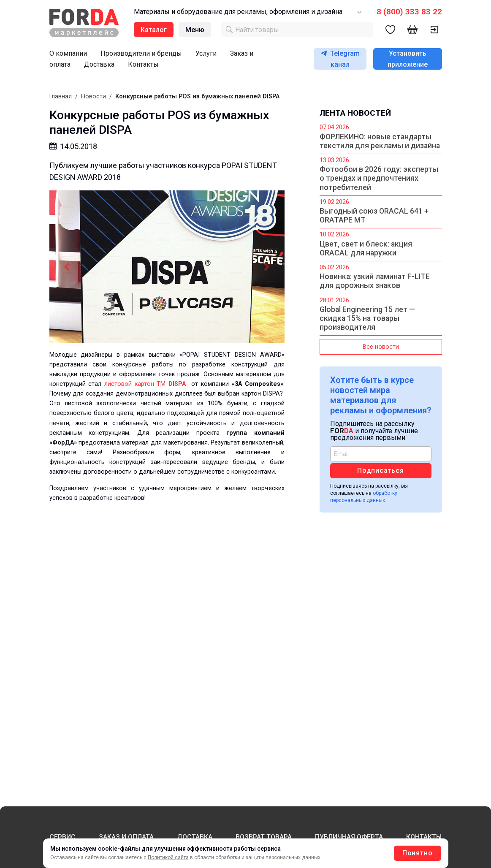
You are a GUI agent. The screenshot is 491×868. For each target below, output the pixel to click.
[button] (67, 267)
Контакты (143, 64)
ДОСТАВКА (195, 837)
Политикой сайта (168, 857)
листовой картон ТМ (148, 384)
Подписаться (381, 471)
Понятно (418, 853)
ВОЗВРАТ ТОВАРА (264, 837)
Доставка (99, 64)
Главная (61, 96)
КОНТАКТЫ (424, 837)
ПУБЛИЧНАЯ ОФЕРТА (349, 837)
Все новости (381, 347)
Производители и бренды (141, 53)
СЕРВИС (62, 837)
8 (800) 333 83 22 (409, 12)
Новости (94, 96)
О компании (68, 53)
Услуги (206, 53)
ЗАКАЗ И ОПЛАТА (126, 837)
